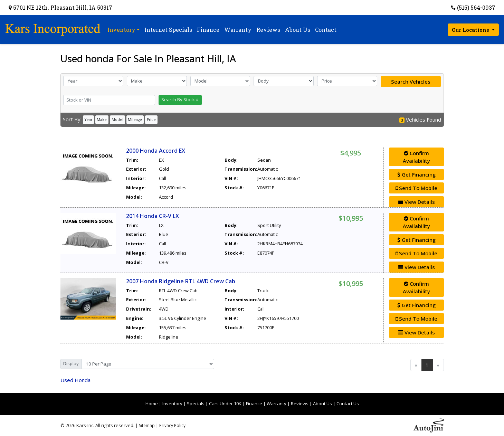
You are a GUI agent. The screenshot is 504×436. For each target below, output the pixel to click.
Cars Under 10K (225, 404)
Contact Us (348, 404)
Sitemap (147, 425)
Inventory (172, 404)
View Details (416, 202)
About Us (322, 404)
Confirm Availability (416, 157)
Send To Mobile (416, 188)
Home (152, 404)
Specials (196, 404)
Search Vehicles (411, 82)
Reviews (300, 404)
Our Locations (471, 30)
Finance (254, 404)
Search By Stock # (180, 99)
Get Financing (416, 174)
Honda (75, 380)
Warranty (277, 404)
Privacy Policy (172, 425)
